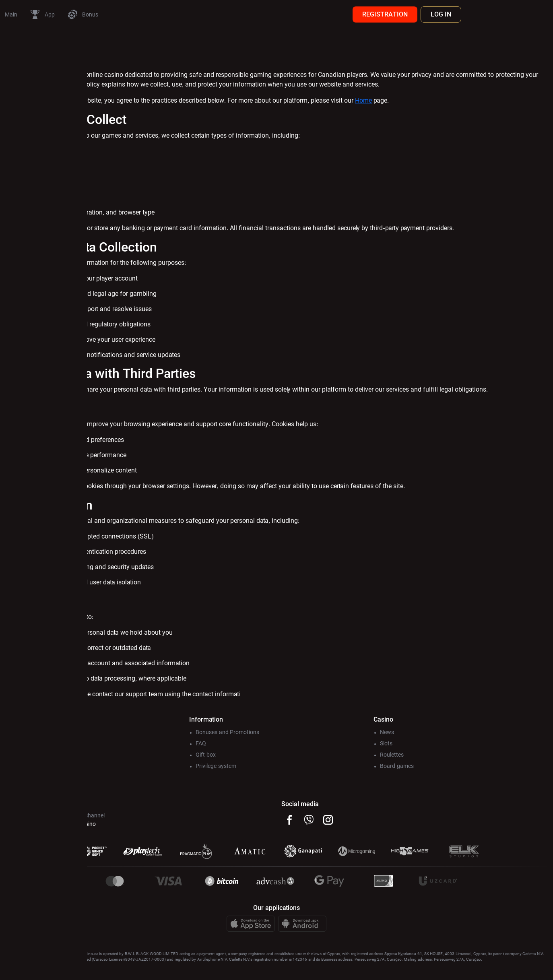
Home (450, 110)
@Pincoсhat (107, 843)
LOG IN (528, 14)
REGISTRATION (472, 14)
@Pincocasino (165, 843)
